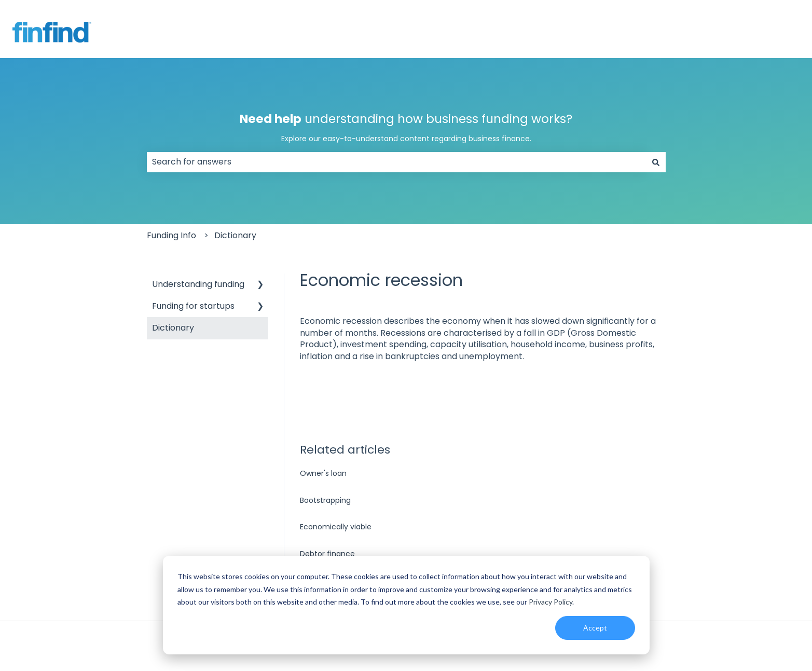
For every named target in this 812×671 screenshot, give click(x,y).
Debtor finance (327, 554)
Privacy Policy (550, 602)
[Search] (656, 162)
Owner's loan (323, 473)
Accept (595, 628)
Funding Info (171, 235)
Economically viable (336, 527)
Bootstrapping (325, 500)
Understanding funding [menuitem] (198, 284)
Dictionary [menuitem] (173, 328)
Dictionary (235, 235)
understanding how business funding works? (406, 127)
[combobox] (396, 162)
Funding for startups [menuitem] (193, 306)
